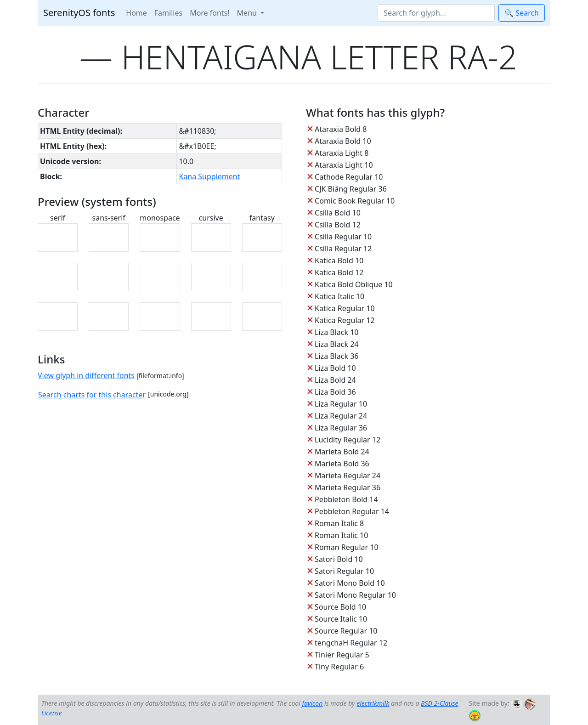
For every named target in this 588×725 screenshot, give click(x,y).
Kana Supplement (209, 176)
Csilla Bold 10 (338, 213)
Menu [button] (248, 13)
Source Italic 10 (341, 619)
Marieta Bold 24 (342, 452)
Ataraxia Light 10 (344, 165)
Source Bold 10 (340, 607)
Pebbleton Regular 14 (352, 511)
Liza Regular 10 (341, 404)
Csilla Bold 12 (338, 225)
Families (168, 13)
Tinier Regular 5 (342, 655)
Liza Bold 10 (335, 368)
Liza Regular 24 (341, 416)
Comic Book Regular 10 (355, 201)
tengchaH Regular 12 (351, 643)
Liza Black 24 (336, 344)
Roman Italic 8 (339, 523)
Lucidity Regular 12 (348, 440)
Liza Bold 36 (335, 392)
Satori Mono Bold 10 (350, 583)
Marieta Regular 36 (348, 487)
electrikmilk (373, 703)
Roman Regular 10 (347, 547)
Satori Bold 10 (339, 559)
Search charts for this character (92, 395)
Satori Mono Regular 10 (355, 595)
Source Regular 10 (346, 631)
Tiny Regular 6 (339, 667)
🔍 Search (522, 13)
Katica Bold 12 (339, 272)
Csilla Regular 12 (343, 249)
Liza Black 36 (336, 356)
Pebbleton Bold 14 (346, 499)
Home (136, 13)
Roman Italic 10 (341, 535)
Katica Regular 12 (345, 320)
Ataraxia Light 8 (342, 153)
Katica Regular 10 (345, 308)
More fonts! (209, 13)
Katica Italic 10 (339, 296)
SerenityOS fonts (79, 13)
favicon (312, 703)
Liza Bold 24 (335, 380)
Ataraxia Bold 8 (341, 129)
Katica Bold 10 (339, 261)
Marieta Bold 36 (342, 464)
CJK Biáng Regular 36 (351, 189)
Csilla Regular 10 (343, 237)
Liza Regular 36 (341, 428)
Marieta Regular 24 (348, 476)
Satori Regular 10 (344, 571)
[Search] (436, 13)
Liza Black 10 (336, 332)
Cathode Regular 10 (349, 177)
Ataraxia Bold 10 (343, 141)
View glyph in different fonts (86, 375)
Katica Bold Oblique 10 (354, 284)
